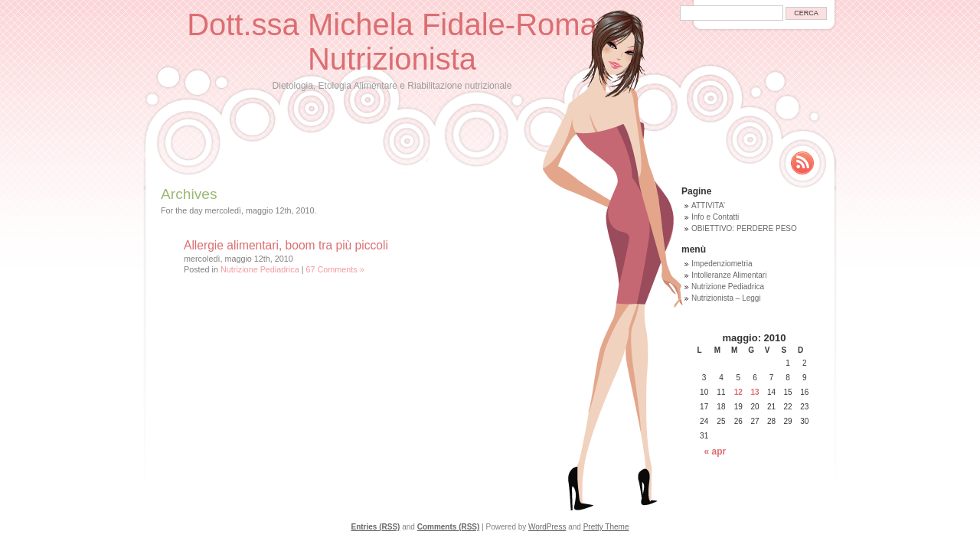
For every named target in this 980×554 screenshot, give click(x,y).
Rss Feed (802, 163)
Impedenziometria (722, 264)
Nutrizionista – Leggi (726, 298)
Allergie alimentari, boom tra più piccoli (286, 245)
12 (738, 392)
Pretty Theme (606, 527)
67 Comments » (335, 269)
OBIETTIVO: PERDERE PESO (744, 228)
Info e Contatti (715, 217)
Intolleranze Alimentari (729, 275)
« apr (715, 451)
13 (755, 392)
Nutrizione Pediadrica (260, 269)
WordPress (547, 527)
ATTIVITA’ (708, 205)
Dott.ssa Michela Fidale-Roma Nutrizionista (392, 42)
